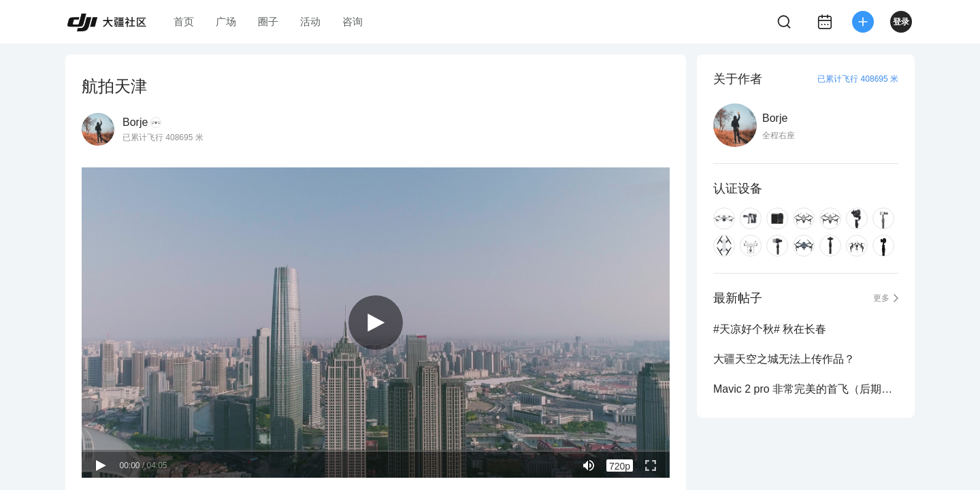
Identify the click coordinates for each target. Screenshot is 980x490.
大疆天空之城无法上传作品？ (784, 359)
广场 (226, 21)
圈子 (268, 21)
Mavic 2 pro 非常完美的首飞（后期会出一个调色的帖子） (806, 389)
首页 (184, 21)
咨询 (353, 21)
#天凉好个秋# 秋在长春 (770, 329)
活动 (310, 21)
